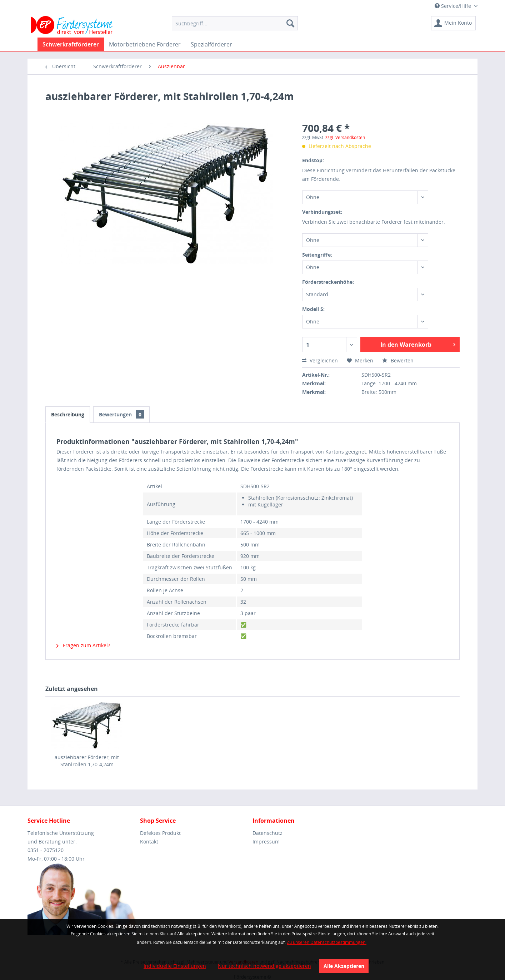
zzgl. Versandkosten (345, 137)
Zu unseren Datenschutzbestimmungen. (327, 942)
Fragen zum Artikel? (83, 645)
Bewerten (398, 360)
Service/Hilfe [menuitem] (454, 6)
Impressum (266, 842)
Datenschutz (267, 833)
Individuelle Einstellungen (175, 966)
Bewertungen (121, 414)
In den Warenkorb (418, 344)
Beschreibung (68, 414)
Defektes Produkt (160, 833)
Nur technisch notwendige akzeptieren (264, 966)
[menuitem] (235, 23)
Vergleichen (320, 360)
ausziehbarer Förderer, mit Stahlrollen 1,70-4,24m (87, 761)
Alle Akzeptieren (344, 966)
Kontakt (149, 842)
